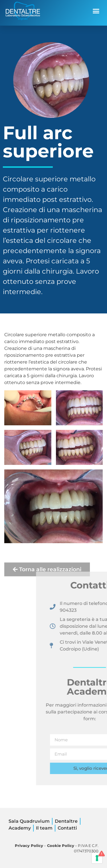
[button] (96, 11)
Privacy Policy (29, 846)
